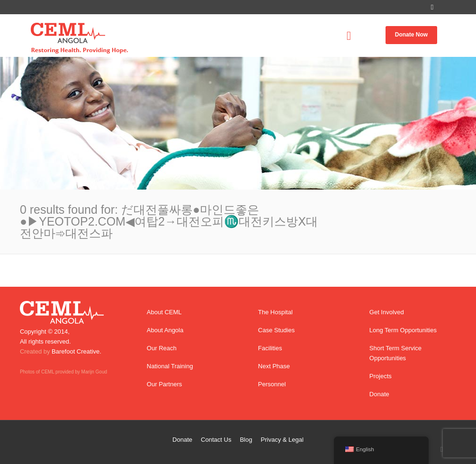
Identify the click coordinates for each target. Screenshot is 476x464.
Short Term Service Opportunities (395, 353)
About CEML (164, 312)
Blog (246, 440)
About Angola (165, 330)
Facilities (270, 348)
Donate (379, 394)
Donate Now (411, 35)
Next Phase (274, 366)
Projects (381, 376)
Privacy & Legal (282, 440)
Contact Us (216, 440)
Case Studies (276, 330)
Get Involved (387, 312)
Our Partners (164, 384)
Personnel (272, 384)
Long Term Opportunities (403, 330)
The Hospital (275, 312)
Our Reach (162, 348)
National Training (170, 366)
